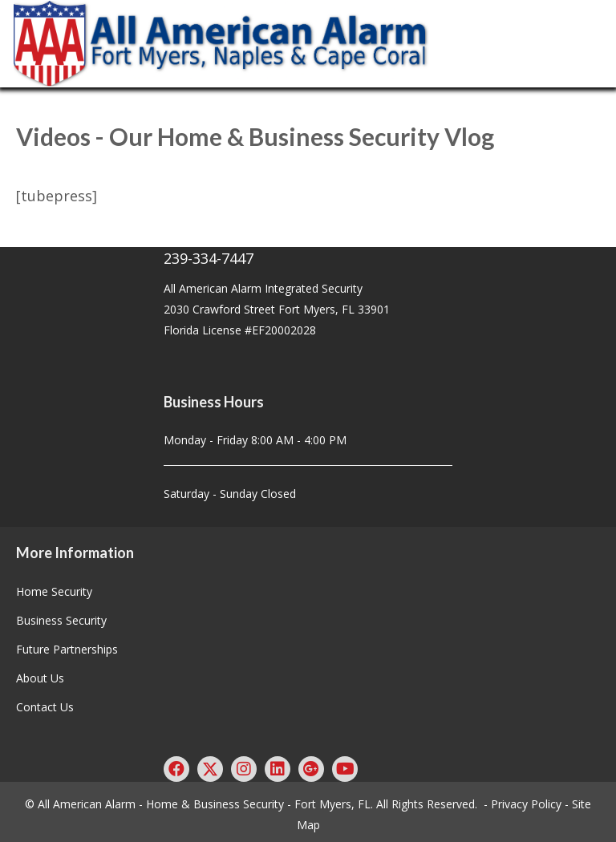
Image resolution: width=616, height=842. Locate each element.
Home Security (54, 591)
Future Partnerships (67, 649)
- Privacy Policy (523, 804)
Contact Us (45, 707)
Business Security (61, 620)
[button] (176, 769)
